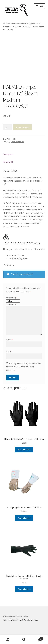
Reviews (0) (8, 162)
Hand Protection (17, 142)
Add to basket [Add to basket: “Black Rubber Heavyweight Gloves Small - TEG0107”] (24, 589)
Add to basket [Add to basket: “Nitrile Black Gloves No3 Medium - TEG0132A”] (24, 449)
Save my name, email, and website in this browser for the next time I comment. (24, 367)
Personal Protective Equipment (24, 24)
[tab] (24, 155)
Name (10, 339)
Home (8, 24)
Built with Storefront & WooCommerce (20, 620)
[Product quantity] (7, 127)
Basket (38, 638)
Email (9, 351)
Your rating (12, 298)
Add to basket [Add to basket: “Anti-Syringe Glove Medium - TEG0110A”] (24, 518)
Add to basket (23, 127)
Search (24, 640)
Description (8, 154)
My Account (8, 640)
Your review (12, 304)
